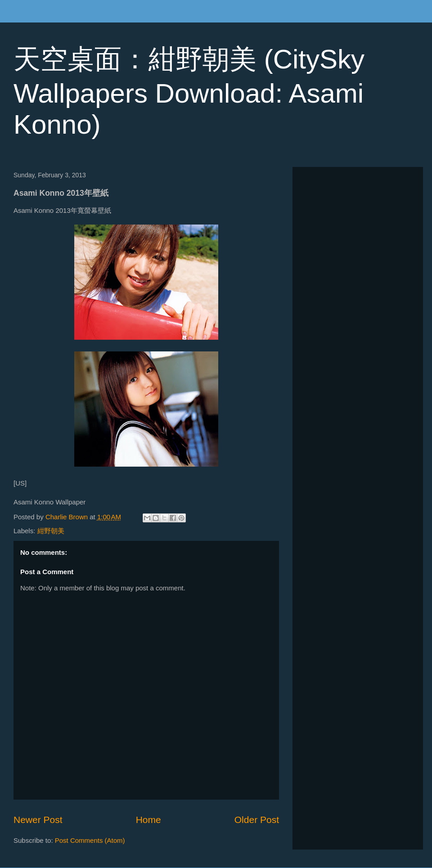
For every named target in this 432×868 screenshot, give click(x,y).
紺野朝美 (51, 531)
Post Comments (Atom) (90, 840)
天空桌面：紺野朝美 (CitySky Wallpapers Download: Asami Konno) (189, 92)
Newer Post (38, 820)
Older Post (257, 820)
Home (148, 820)
